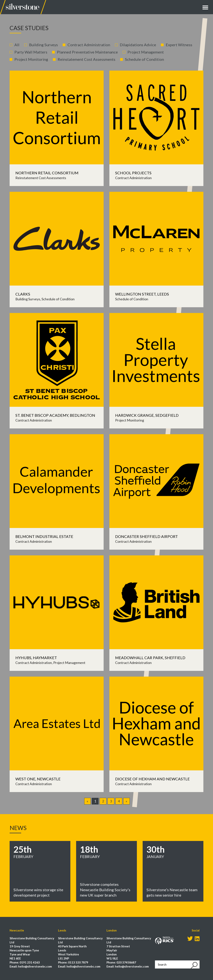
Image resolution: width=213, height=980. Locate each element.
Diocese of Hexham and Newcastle (152, 779)
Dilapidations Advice (138, 45)
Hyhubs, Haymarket (36, 658)
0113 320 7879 (78, 962)
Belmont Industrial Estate (44, 536)
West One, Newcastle (38, 779)
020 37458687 (126, 962)
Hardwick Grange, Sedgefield (147, 415)
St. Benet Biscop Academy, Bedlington (55, 415)
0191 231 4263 (30, 962)
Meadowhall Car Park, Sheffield (150, 658)
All (17, 45)
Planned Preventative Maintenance (87, 52)
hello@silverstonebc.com (35, 966)
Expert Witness (179, 45)
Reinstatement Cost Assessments (87, 59)
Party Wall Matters (31, 52)
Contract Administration (89, 45)
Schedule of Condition (144, 59)
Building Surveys (43, 45)
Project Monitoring (31, 59)
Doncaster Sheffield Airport (146, 536)
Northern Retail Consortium (47, 173)
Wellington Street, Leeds (142, 294)
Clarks (23, 294)
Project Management (146, 52)
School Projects (133, 173)
